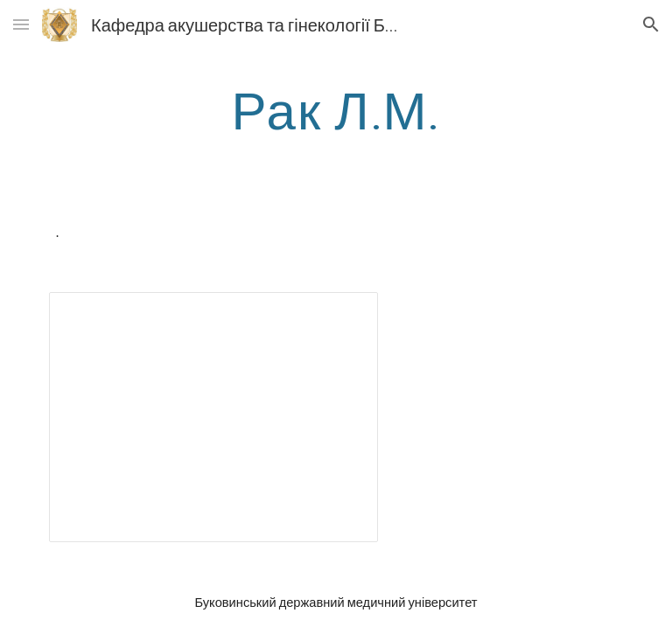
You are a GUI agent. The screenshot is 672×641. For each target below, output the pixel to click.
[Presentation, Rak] (213, 417)
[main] (336, 109)
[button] (21, 24)
